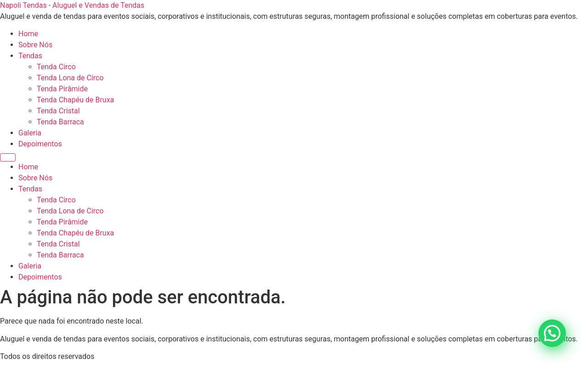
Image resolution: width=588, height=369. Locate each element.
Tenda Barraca (60, 122)
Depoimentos (40, 144)
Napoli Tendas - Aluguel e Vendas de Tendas (72, 5)
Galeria (30, 133)
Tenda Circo (56, 67)
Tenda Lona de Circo (70, 78)
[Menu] (8, 157)
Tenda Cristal (58, 111)
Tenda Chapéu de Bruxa (75, 100)
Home (28, 34)
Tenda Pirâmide (62, 89)
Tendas (30, 56)
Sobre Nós (35, 45)
